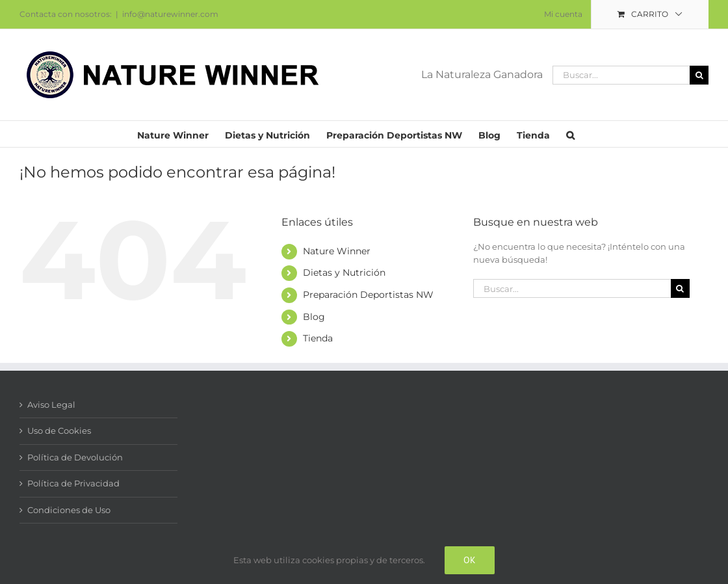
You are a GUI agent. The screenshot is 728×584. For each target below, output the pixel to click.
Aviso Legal (51, 405)
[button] (570, 134)
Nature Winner (337, 251)
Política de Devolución (75, 457)
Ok (470, 560)
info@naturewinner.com (170, 14)
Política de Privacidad (73, 483)
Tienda (318, 338)
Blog (314, 317)
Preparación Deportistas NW (368, 295)
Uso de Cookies (59, 431)
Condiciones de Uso (69, 510)
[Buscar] (699, 75)
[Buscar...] (621, 75)
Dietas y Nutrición (344, 272)
